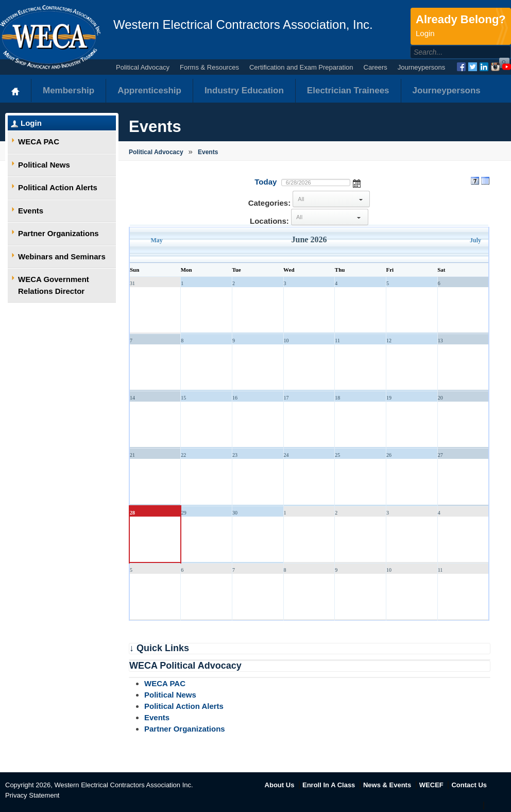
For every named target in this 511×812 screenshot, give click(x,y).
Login (31, 123)
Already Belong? (461, 26)
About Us (280, 785)
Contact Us (469, 785)
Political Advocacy (143, 67)
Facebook (461, 67)
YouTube (507, 67)
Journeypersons (422, 67)
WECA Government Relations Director (54, 285)
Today (266, 182)
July (475, 240)
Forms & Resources (209, 67)
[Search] (449, 52)
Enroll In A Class (329, 785)
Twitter (473, 67)
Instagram (495, 67)
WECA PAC (39, 142)
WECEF (431, 785)
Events (31, 211)
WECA (50, 37)
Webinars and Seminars (62, 256)
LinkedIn (484, 67)
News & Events (387, 785)
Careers (376, 67)
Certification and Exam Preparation (301, 67)
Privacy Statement (32, 795)
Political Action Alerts (58, 187)
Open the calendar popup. (357, 183)
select (361, 199)
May (157, 240)
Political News (44, 165)
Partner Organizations (58, 233)
